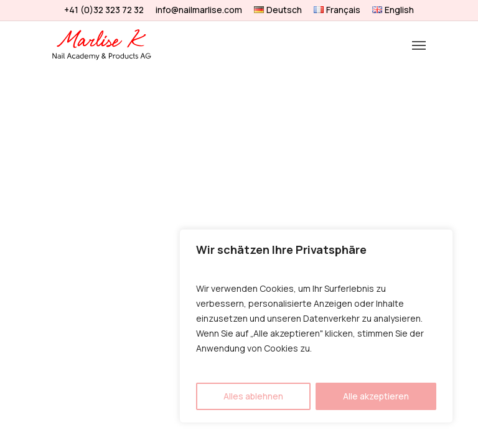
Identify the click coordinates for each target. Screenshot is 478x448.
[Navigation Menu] (419, 45)
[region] (316, 326)
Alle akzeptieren (376, 396)
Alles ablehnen (253, 396)
